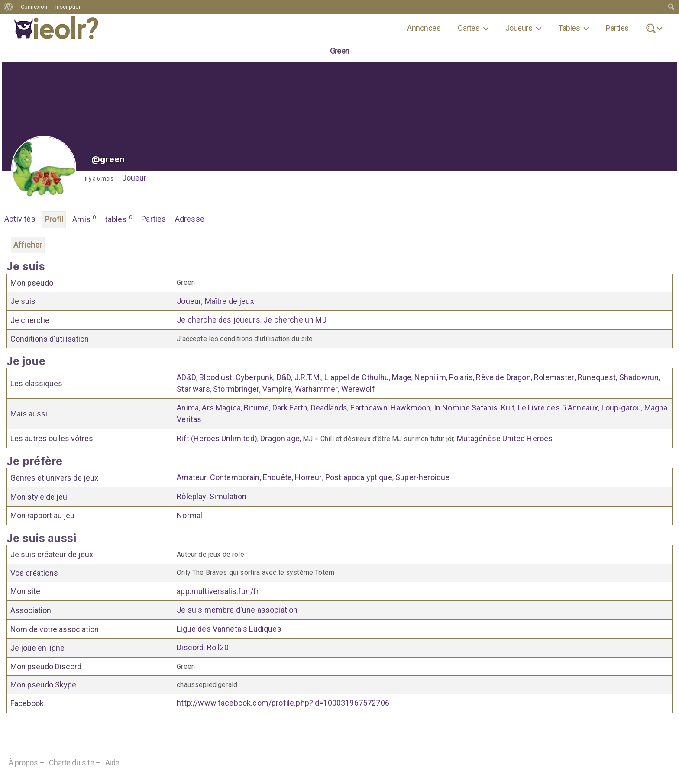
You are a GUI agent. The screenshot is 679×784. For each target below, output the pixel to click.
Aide (112, 763)
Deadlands (329, 408)
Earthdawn (369, 408)
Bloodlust (216, 377)
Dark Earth (290, 408)
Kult (508, 408)
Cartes (469, 28)
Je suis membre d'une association (237, 610)
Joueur (134, 178)
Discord (190, 647)
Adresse (190, 219)
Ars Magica (221, 408)
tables (119, 219)
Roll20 (218, 647)
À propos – (27, 763)
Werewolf (358, 389)
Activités (20, 219)
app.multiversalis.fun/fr (218, 591)
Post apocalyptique (359, 477)
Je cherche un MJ (295, 320)
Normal (189, 515)
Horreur (308, 477)
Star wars (193, 389)
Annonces (424, 28)
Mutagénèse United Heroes (505, 438)
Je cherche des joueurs (218, 320)
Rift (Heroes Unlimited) (217, 438)
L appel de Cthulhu (357, 377)
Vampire (277, 389)
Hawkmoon (411, 408)
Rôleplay (191, 496)
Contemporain (235, 477)
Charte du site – (75, 763)
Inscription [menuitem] (69, 7)
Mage (402, 377)
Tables (569, 28)
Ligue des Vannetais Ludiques (229, 629)
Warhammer (316, 389)
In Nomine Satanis (466, 408)
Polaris (461, 377)
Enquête (277, 477)
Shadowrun (639, 377)
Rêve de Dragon (503, 377)
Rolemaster (554, 377)
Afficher (28, 245)
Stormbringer (236, 389)
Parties (617, 28)
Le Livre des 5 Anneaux (558, 408)
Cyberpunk (254, 377)
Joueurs (519, 28)
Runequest (597, 377)
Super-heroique (422, 477)
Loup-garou (621, 408)
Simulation (228, 496)
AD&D (186, 377)
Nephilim (430, 377)
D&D (284, 377)
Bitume (256, 408)
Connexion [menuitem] (34, 7)
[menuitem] (8, 7)
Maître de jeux (230, 301)
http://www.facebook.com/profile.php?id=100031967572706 (283, 703)
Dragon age (280, 438)
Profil (54, 219)
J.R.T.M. (308, 377)
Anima (188, 408)
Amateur (192, 477)
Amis (84, 219)
